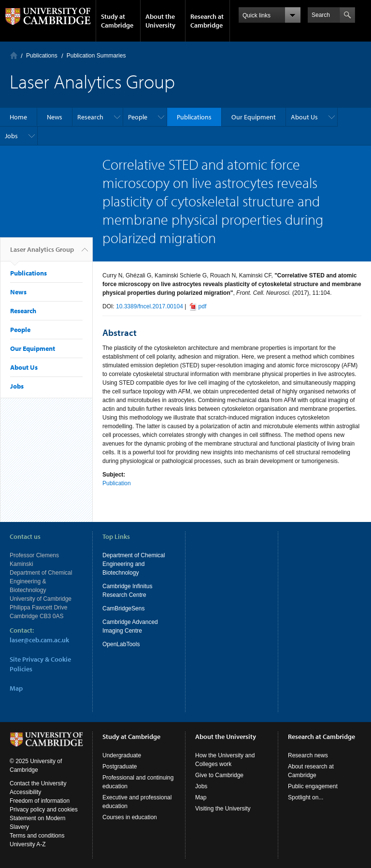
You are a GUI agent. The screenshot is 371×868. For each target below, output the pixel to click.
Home (14, 55)
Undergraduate (122, 755)
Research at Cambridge (207, 21)
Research (90, 117)
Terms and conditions (37, 836)
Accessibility (25, 792)
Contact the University (38, 783)
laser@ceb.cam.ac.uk (39, 640)
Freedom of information (40, 801)
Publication (117, 483)
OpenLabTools (121, 644)
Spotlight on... (306, 797)
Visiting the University (223, 809)
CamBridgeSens (123, 608)
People (138, 117)
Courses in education (130, 817)
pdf (203, 306)
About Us (304, 117)
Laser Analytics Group (42, 253)
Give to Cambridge (219, 775)
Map (16, 688)
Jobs (11, 136)
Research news (308, 755)
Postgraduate (120, 767)
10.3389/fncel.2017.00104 (150, 306)
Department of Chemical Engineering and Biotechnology (134, 564)
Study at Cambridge (117, 21)
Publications (42, 56)
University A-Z (28, 844)
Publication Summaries (96, 56)
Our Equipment (254, 117)
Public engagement (313, 786)
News (55, 117)
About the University (160, 21)
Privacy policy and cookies (44, 810)
